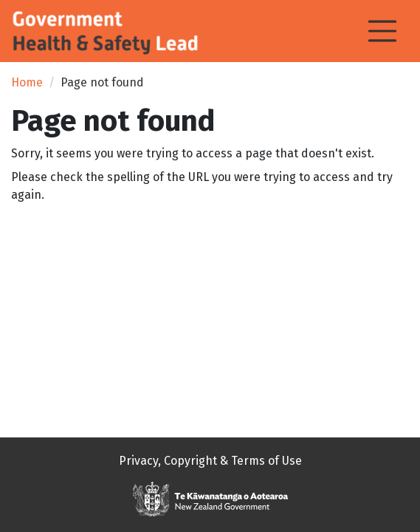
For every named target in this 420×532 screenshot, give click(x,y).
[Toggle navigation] (382, 31)
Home (27, 82)
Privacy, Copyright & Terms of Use (210, 461)
